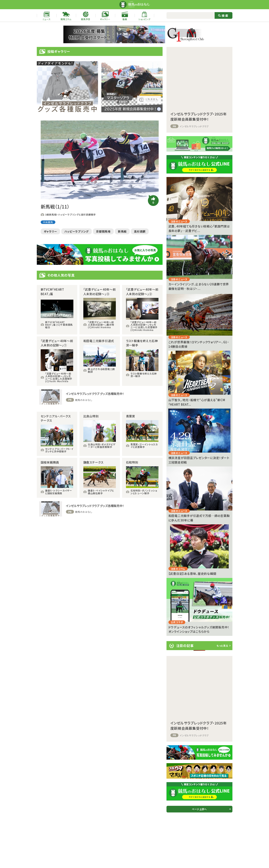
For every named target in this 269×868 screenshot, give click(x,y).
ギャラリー (50, 231)
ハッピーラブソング (76, 231)
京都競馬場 (103, 231)
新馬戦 (122, 231)
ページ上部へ (199, 809)
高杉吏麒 (140, 231)
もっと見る (222, 646)
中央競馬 (48, 222)
